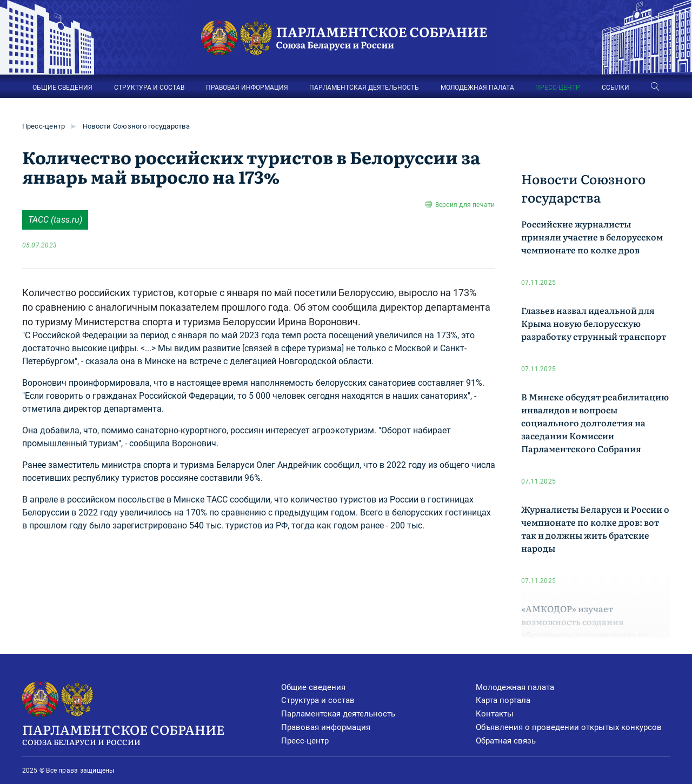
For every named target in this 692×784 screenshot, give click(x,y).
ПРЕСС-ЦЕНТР (558, 88)
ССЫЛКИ (616, 88)
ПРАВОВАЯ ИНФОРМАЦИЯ (247, 88)
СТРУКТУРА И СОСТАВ (149, 88)
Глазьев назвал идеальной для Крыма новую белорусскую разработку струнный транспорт (594, 323)
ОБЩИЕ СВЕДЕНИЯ (62, 88)
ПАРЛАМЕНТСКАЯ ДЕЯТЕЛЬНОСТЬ (364, 88)
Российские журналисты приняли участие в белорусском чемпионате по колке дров (592, 237)
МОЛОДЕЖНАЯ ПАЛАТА (477, 88)
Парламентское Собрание (152, 734)
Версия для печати (465, 205)
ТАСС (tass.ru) (55, 220)
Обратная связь (506, 741)
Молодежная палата (515, 687)
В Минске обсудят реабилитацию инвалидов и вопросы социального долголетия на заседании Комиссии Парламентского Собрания (595, 423)
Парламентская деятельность (338, 714)
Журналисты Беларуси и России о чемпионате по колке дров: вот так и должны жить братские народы (595, 528)
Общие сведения (313, 687)
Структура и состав (318, 700)
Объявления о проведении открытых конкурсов (569, 727)
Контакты (495, 714)
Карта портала (503, 700)
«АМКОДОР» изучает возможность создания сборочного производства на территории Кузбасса (585, 628)
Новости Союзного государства (136, 126)
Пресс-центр (44, 126)
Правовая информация (326, 727)
